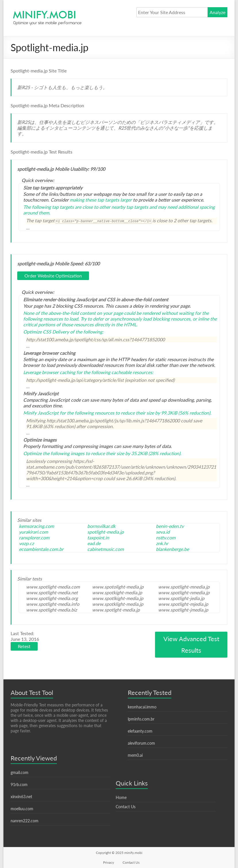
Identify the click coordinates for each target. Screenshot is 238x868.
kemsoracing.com (36, 526)
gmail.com (20, 772)
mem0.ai (135, 755)
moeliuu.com (22, 809)
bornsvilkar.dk (101, 526)
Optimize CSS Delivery (46, 332)
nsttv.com (166, 538)
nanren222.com (25, 821)
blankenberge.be (172, 549)
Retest (24, 646)
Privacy (109, 862)
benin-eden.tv (170, 526)
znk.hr (162, 543)
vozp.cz (26, 543)
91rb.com (19, 784)
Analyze (217, 12)
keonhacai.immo (142, 707)
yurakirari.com (33, 532)
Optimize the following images (54, 453)
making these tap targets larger (101, 200)
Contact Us (126, 807)
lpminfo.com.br (141, 719)
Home (121, 797)
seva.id (163, 532)
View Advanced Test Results (191, 644)
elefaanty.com (140, 731)
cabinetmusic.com (106, 549)
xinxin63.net (21, 797)
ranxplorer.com (34, 538)
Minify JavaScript (41, 413)
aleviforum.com (141, 743)
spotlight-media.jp (106, 532)
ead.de (94, 543)
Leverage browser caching (49, 372)
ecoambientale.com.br (41, 549)
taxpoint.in (98, 538)
